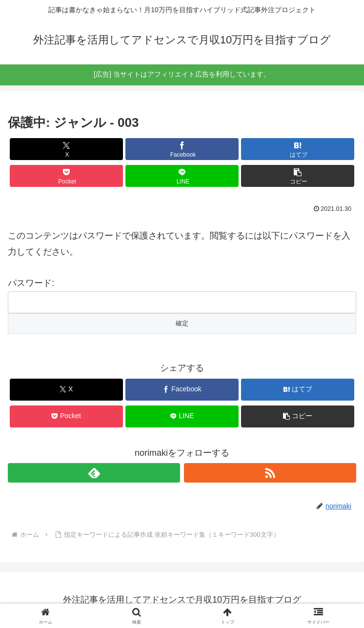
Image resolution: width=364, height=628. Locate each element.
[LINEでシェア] (182, 176)
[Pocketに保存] (66, 176)
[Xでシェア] (66, 149)
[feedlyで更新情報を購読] (94, 473)
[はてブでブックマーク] (298, 149)
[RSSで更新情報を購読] (270, 473)
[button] (298, 176)
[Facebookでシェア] (182, 149)
